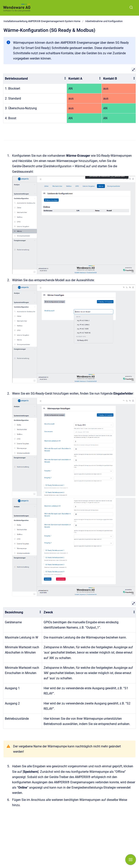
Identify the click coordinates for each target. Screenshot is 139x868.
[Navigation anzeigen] (131, 860)
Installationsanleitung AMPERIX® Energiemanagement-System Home (42, 21)
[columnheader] (35, 79)
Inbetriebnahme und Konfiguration (104, 21)
